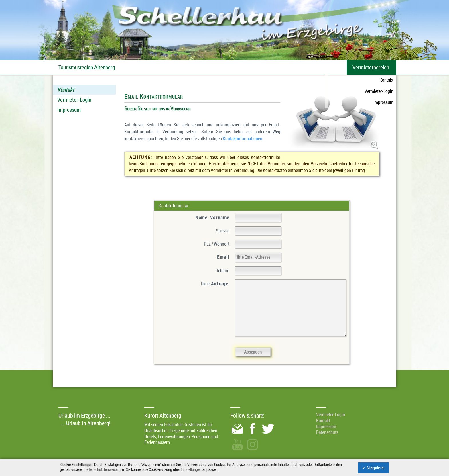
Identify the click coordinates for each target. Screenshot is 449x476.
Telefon (223, 271)
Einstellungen (191, 469)
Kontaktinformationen (243, 138)
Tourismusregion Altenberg (87, 67)
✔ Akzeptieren (373, 468)
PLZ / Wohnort (217, 244)
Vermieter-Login (74, 100)
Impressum (69, 110)
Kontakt (66, 90)
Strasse (223, 231)
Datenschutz (327, 432)
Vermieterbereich (371, 67)
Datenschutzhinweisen (102, 469)
